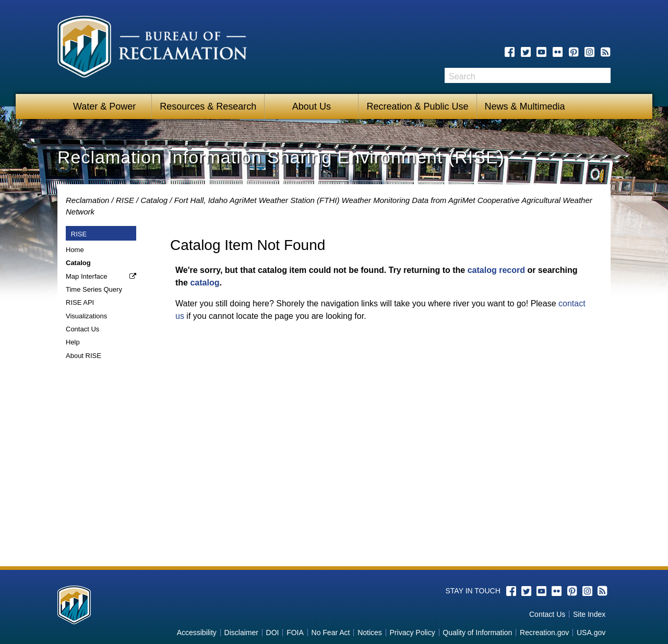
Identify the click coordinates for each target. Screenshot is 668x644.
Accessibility (197, 633)
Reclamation (87, 200)
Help (73, 342)
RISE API (80, 302)
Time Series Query (94, 289)
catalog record (496, 270)
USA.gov (591, 633)
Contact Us (82, 329)
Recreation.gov (544, 633)
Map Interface (87, 276)
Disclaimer (241, 633)
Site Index (589, 614)
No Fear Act (331, 633)
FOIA (295, 633)
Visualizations (86, 316)
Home (75, 250)
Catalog (154, 200)
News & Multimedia (525, 106)
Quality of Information (477, 633)
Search (603, 75)
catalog (205, 283)
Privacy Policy (413, 633)
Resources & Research (208, 106)
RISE (125, 200)
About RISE (83, 356)
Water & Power (104, 106)
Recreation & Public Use (417, 106)
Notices (370, 633)
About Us (312, 106)
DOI (273, 633)
